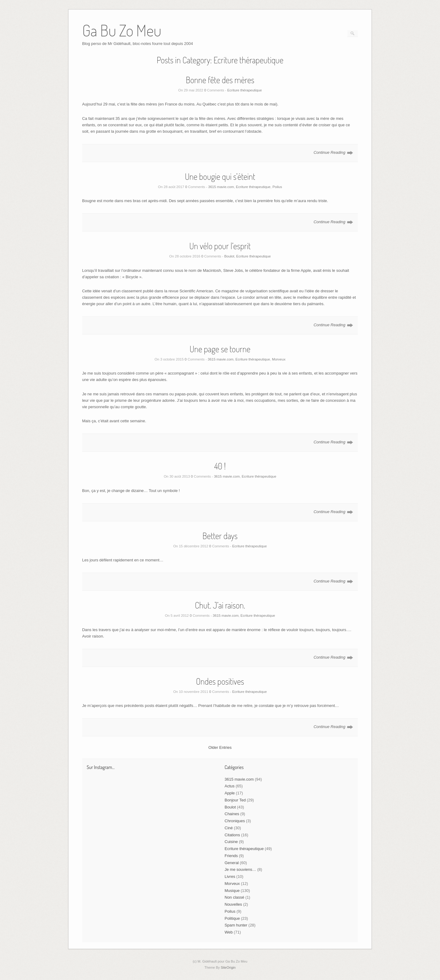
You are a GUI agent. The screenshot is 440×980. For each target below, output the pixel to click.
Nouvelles (233, 904)
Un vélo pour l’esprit (220, 246)
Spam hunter (236, 925)
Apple (230, 793)
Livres (230, 876)
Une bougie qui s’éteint (220, 176)
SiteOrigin (228, 967)
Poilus (277, 187)
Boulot (229, 256)
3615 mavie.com (221, 187)
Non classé (234, 897)
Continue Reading (329, 152)
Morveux (279, 359)
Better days (220, 536)
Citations (232, 835)
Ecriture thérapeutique (245, 90)
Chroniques (235, 821)
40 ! (220, 466)
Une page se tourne (220, 349)
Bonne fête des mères (220, 80)
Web (229, 932)
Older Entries (220, 747)
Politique (232, 918)
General (232, 863)
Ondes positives (220, 681)
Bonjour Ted (235, 800)
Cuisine (231, 842)
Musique (232, 891)
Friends (231, 856)
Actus (230, 786)
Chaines (232, 814)
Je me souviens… (240, 869)
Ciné (229, 828)
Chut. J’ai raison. (220, 605)
